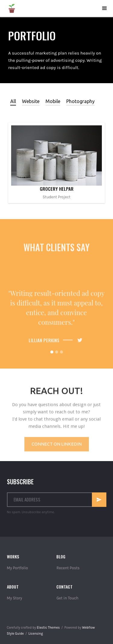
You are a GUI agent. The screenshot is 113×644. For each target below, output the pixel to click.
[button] (105, 8)
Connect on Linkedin (57, 446)
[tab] (13, 101)
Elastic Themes (48, 628)
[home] (12, 8)
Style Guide (15, 634)
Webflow (88, 628)
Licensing (36, 634)
